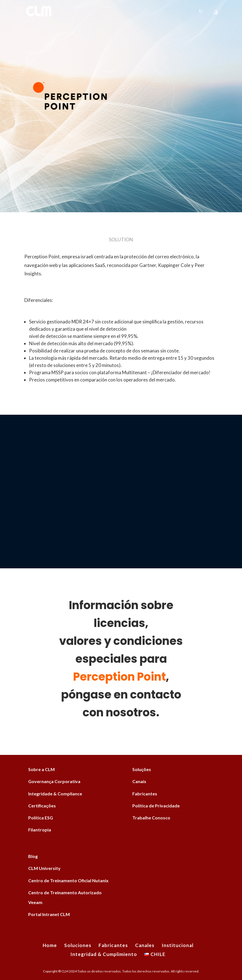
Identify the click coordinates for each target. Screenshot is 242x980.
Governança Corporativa (54, 781)
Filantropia (40, 830)
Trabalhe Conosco (151, 818)
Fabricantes (145, 794)
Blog (33, 856)
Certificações (42, 806)
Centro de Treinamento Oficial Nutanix (68, 880)
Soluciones (78, 945)
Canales (145, 945)
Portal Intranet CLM (49, 914)
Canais (139, 781)
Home (50, 945)
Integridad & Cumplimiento (104, 954)
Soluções (142, 769)
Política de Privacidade (156, 806)
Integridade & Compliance (55, 794)
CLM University (44, 868)
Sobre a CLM (41, 769)
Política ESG (41, 818)
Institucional (178, 945)
